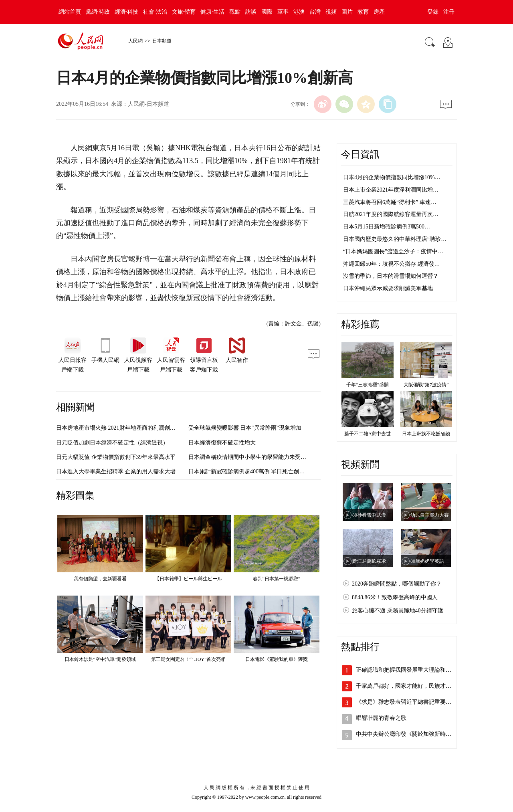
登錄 (433, 12)
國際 (267, 12)
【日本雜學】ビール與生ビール (188, 579)
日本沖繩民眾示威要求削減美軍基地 (388, 288)
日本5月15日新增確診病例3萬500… (387, 227)
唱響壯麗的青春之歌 (381, 718)
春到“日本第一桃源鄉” (277, 579)
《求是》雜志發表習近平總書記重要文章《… (412, 702)
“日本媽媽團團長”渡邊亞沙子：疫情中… (393, 251)
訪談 (251, 12)
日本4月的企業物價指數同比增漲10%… (392, 177)
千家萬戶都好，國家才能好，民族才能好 (406, 686)
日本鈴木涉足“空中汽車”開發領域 (100, 659)
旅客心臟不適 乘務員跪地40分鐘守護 (398, 611)
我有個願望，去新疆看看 (100, 579)
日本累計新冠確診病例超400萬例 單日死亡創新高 (249, 472)
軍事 (283, 12)
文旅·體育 (184, 12)
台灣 (315, 12)
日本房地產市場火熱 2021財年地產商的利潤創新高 (119, 428)
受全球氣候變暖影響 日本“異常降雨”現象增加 (245, 428)
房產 (379, 12)
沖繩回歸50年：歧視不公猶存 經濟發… (392, 264)
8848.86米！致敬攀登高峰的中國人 (395, 597)
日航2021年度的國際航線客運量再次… (391, 214)
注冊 (449, 12)
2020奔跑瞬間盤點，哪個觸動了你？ (397, 584)
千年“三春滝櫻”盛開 (368, 385)
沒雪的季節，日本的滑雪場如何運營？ (391, 276)
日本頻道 (162, 41)
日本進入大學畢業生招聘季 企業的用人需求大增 (116, 472)
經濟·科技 (127, 12)
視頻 (331, 12)
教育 (363, 12)
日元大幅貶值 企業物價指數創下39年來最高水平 (116, 457)
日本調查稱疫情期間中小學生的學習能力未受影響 (250, 457)
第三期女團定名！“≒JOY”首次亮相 (189, 659)
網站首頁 (70, 12)
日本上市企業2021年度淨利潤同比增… (391, 190)
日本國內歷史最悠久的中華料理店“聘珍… (395, 239)
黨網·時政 (98, 12)
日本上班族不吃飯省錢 (426, 434)
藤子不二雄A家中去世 (368, 434)
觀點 (235, 12)
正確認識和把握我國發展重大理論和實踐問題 (412, 670)
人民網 (135, 41)
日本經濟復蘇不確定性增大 (222, 443)
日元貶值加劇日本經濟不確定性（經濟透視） (112, 443)
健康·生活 (212, 12)
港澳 (299, 12)
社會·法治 (155, 12)
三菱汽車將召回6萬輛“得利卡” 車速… (390, 202)
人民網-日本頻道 (148, 104)
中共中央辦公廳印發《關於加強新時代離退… (412, 734)
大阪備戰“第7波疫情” (426, 385)
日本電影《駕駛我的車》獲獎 (277, 659)
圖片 (347, 12)
